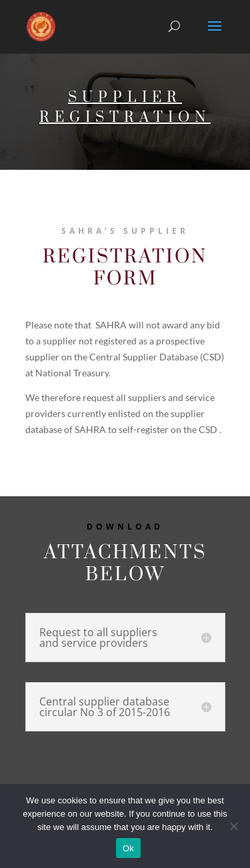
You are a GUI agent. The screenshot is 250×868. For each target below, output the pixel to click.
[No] (233, 826)
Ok (128, 848)
